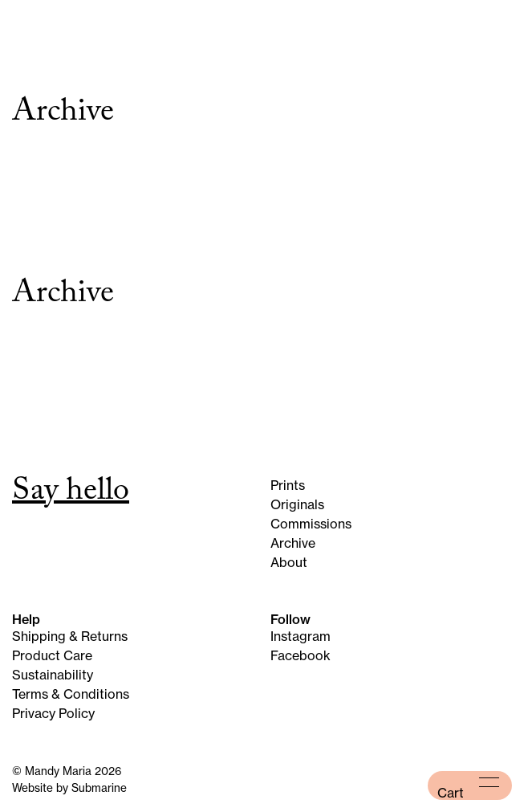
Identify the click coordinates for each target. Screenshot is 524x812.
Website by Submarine (69, 788)
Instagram (301, 636)
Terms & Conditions (71, 694)
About (289, 562)
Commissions (311, 524)
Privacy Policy (53, 713)
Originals (297, 504)
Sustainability (53, 675)
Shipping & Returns (70, 636)
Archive (293, 543)
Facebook (301, 655)
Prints (288, 485)
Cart (451, 793)
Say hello (71, 494)
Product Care (52, 655)
